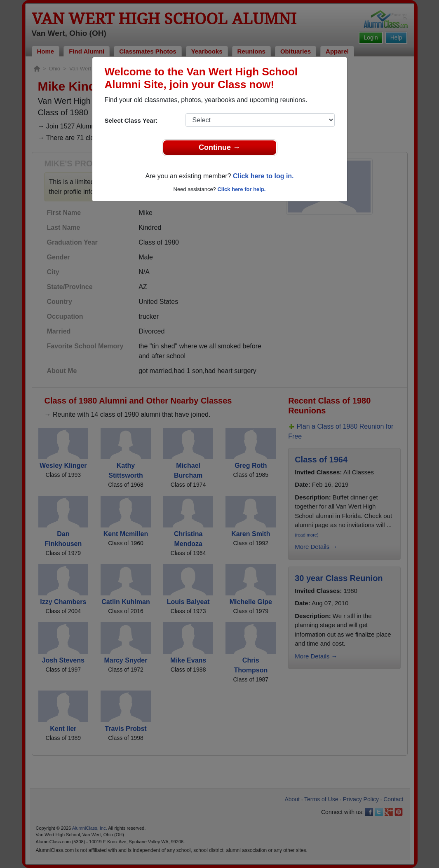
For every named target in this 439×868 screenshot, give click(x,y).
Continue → (219, 147)
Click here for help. (241, 189)
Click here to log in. (263, 176)
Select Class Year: (131, 120)
